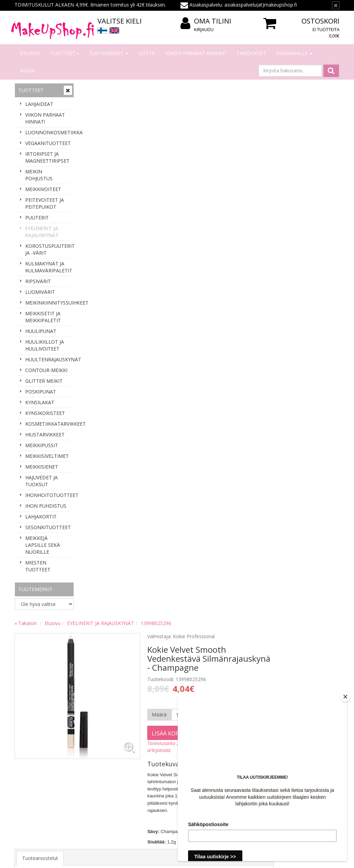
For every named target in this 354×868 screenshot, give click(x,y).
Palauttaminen (98, 797)
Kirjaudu (204, 29)
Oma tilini (206, 21)
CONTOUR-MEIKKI (46, 370)
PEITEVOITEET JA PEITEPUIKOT (45, 203)
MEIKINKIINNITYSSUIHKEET (48, 303)
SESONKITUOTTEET (48, 527)
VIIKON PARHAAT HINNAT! (196, 53)
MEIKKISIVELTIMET (47, 456)
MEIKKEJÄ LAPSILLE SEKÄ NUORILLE (43, 545)
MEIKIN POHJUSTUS (39, 175)
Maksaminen (96, 755)
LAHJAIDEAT (39, 104)
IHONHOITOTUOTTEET (48, 495)
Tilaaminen (94, 745)
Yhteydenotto (31, 765)
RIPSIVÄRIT (38, 281)
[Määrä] (248, 181)
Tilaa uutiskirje (39, 702)
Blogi (27, 70)
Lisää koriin (236, 199)
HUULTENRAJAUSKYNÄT (48, 359)
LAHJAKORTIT (41, 517)
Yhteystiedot (30, 755)
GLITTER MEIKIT (44, 381)
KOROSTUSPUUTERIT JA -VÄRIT (48, 249)
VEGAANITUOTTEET (48, 143)
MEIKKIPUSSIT (42, 445)
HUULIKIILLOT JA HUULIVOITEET (45, 345)
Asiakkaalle (295, 53)
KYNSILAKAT (40, 402)
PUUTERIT (37, 218)
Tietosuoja (94, 786)
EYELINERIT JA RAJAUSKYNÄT (42, 232)
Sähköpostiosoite (40, 674)
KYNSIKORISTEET (45, 413)
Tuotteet (64, 53)
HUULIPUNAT (41, 331)
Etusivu (30, 53)
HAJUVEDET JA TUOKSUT (41, 481)
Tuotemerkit (109, 53)
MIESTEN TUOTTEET (38, 566)
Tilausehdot (95, 776)
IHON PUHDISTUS (46, 506)
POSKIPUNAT (41, 392)
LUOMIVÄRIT (40, 292)
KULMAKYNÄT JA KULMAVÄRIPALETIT (48, 267)
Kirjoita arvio (103, 352)
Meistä (23, 745)
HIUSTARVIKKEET (45, 435)
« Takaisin (92, 89)
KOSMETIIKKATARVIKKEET (48, 424)
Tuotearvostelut (106, 324)
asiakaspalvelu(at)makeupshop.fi (220, 670)
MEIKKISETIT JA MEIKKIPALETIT (43, 317)
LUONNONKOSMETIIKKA (48, 132)
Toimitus (92, 765)
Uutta (147, 53)
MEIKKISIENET (42, 467)
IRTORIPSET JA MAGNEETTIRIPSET (47, 157)
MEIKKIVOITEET (43, 189)
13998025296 (222, 89)
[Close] (345, 697)
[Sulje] (336, 5)
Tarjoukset (251, 53)
